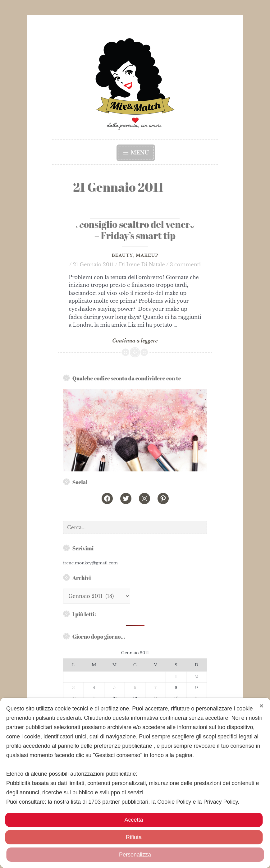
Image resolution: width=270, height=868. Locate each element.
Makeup (147, 255)
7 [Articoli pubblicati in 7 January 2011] (156, 688)
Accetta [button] (134, 820)
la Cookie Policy (171, 802)
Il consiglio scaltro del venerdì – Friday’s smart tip (135, 230)
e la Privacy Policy (215, 802)
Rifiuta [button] (134, 837)
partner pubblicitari (125, 802)
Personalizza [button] (135, 855)
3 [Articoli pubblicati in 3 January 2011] (73, 688)
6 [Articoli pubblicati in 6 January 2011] (135, 688)
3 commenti (185, 264)
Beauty (122, 255)
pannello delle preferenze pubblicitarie (105, 746)
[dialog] (135, 783)
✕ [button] (261, 706)
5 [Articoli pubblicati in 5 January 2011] (114, 688)
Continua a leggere (135, 341)
